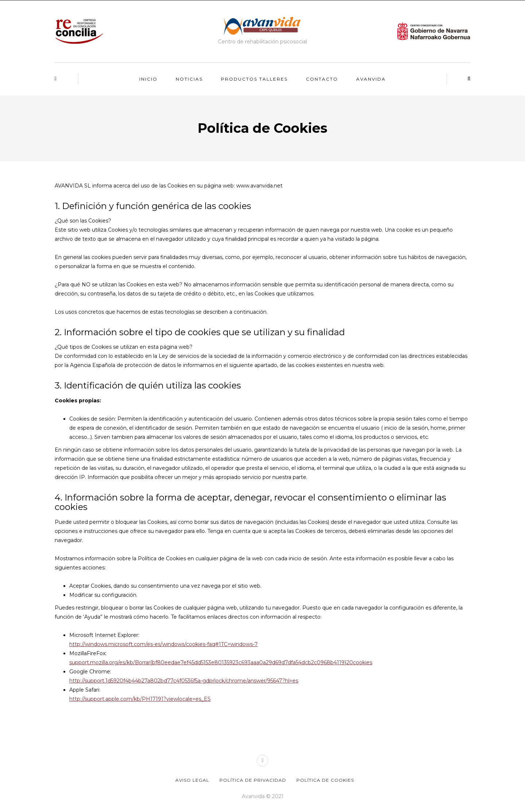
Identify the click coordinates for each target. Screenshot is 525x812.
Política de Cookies (325, 780)
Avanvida (371, 79)
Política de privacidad (253, 780)
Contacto (322, 79)
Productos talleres (254, 79)
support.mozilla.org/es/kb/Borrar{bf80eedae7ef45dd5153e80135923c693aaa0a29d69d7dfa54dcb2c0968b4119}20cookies (221, 662)
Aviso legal (192, 780)
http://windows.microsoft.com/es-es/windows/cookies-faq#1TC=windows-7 (164, 644)
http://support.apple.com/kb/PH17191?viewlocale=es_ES (140, 699)
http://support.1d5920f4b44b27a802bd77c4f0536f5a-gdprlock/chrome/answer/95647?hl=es (184, 681)
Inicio (148, 79)
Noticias (189, 79)
